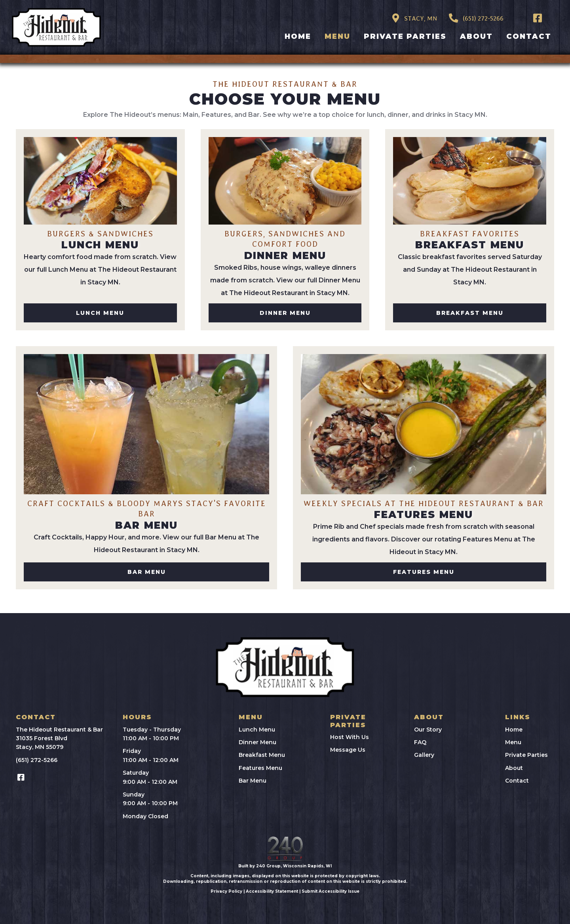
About (514, 768)
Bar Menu (253, 781)
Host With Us (350, 737)
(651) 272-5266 (37, 760)
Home (514, 730)
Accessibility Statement (272, 891)
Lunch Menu (257, 730)
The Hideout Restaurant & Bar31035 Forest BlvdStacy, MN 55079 (59, 738)
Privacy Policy (226, 891)
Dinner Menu (257, 742)
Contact (517, 781)
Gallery (424, 755)
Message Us (348, 750)
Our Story (428, 730)
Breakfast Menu (262, 755)
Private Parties (526, 755)
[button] (538, 18)
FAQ (420, 742)
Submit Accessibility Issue (331, 891)
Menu (513, 742)
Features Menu (260, 768)
